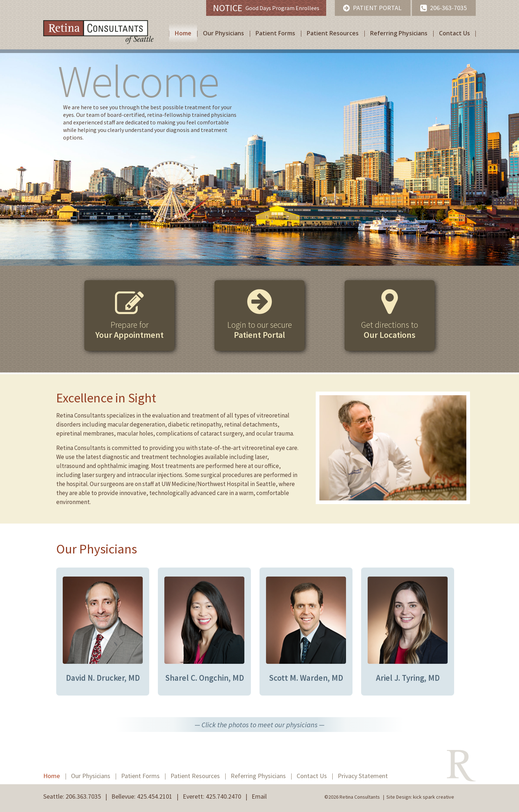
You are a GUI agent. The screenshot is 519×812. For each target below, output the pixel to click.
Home (183, 33)
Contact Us (454, 33)
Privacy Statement (363, 776)
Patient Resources (333, 33)
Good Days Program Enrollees (266, 8)
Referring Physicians (399, 33)
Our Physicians (223, 33)
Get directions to (390, 330)
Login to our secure (260, 330)
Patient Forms (275, 33)
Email (259, 796)
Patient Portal (377, 8)
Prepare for (129, 330)
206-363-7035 (448, 8)
